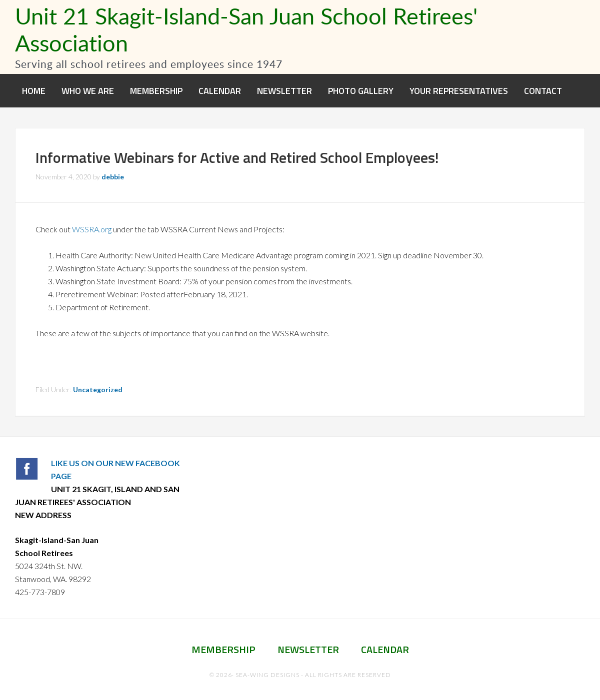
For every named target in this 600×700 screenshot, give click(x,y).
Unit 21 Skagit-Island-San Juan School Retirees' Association (246, 29)
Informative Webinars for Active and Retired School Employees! (237, 157)
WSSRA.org (92, 229)
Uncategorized (98, 389)
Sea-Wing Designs (267, 675)
